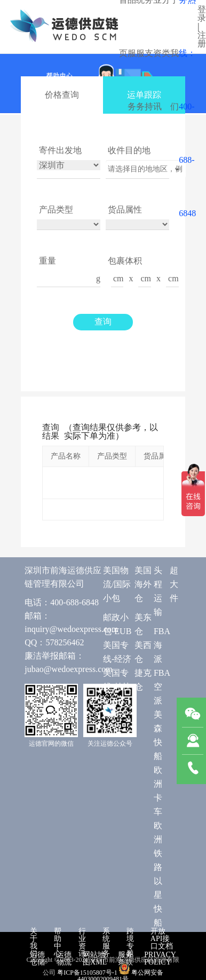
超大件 (174, 584)
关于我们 (34, 942)
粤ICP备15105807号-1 (87, 973)
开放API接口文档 (162, 939)
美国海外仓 (143, 584)
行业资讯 (82, 942)
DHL (112, 701)
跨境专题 (130, 942)
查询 (103, 322)
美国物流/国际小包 (117, 584)
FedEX (115, 714)
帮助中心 (58, 942)
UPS (111, 728)
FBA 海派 (162, 645)
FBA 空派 (162, 687)
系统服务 (106, 942)
